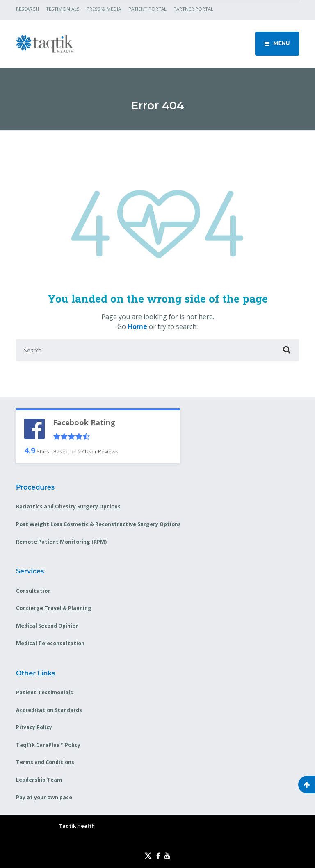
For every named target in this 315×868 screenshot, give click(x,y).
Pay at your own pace (44, 797)
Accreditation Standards (49, 710)
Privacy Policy (34, 727)
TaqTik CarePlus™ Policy (48, 745)
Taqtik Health (77, 826)
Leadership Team (39, 780)
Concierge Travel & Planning (54, 608)
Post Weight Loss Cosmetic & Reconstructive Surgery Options (98, 524)
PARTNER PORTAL (193, 9)
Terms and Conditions (45, 762)
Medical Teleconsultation (50, 643)
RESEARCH (27, 9)
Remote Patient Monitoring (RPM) (61, 542)
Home (137, 326)
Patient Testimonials (45, 692)
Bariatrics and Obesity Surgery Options (68, 507)
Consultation (33, 591)
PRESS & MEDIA (104, 9)
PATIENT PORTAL (147, 9)
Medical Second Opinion (47, 626)
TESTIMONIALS (63, 9)
